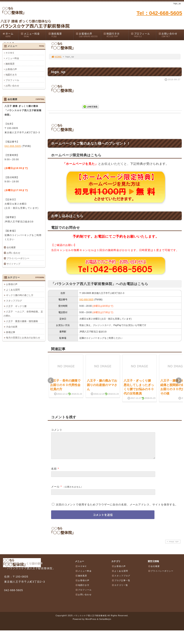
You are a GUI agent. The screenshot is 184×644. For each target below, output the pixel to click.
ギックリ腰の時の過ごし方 (20, 295)
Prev (51, 381)
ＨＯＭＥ (10, 53)
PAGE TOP (172, 546)
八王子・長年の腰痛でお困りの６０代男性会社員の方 (65, 385)
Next (179, 381)
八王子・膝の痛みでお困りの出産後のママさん (102, 385)
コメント (57, 430)
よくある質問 (13, 290)
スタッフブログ (14, 301)
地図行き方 (116, 35)
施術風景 (61, 35)
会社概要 (11, 247)
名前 (54, 473)
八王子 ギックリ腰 (16, 306)
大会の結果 (12, 327)
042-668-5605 (86, 300)
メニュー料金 (33, 35)
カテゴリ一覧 (120, 590)
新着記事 (11, 332)
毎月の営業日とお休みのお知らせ (23, 338)
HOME (56, 57)
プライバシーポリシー (18, 258)
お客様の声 (88, 35)
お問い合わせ (171, 35)
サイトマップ (13, 264)
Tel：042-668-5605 (159, 13)
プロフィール (143, 35)
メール (55, 491)
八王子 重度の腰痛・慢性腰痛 (22, 321)
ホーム (10, 35)
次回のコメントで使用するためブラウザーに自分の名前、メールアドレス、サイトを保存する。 (117, 509)
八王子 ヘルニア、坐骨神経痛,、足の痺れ (23, 314)
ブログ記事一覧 (121, 585)
